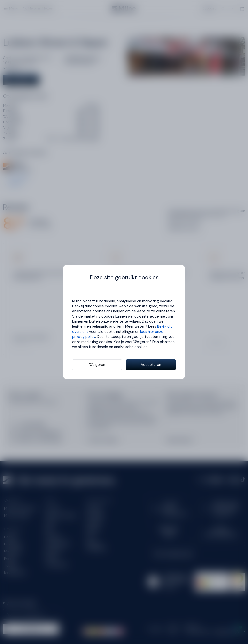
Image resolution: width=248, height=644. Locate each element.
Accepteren (151, 365)
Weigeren (97, 365)
